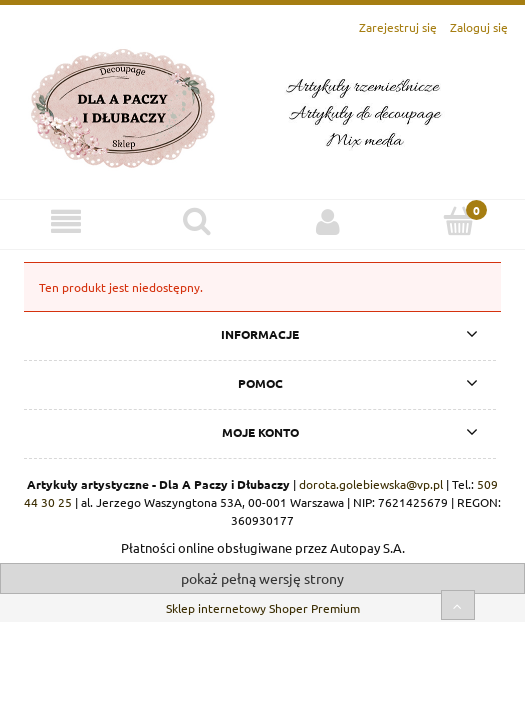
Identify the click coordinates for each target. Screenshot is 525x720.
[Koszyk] (459, 220)
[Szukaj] (196, 220)
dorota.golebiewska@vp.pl (371, 484)
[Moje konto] (328, 221)
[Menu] (65, 221)
